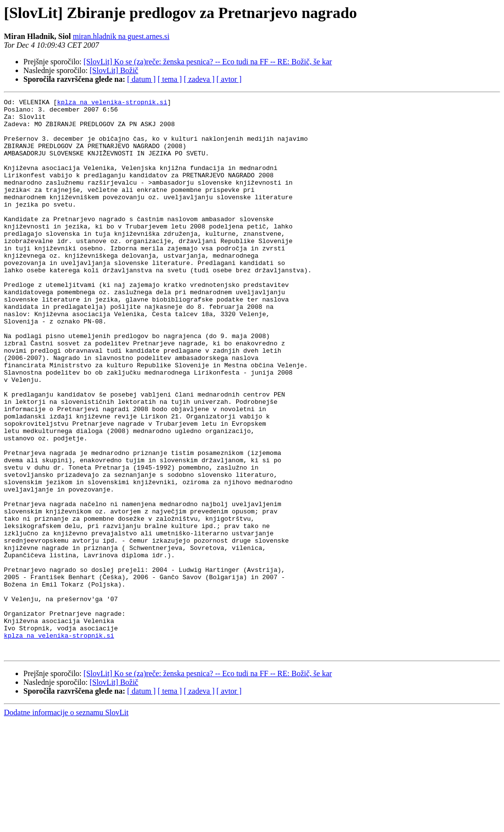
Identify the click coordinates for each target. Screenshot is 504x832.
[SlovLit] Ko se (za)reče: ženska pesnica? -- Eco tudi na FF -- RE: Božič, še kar (208, 62)
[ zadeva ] (199, 79)
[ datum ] (141, 79)
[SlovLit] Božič (114, 70)
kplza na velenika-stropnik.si (112, 103)
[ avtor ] (229, 79)
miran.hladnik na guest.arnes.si (121, 36)
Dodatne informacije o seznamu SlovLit (66, 823)
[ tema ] (170, 79)
